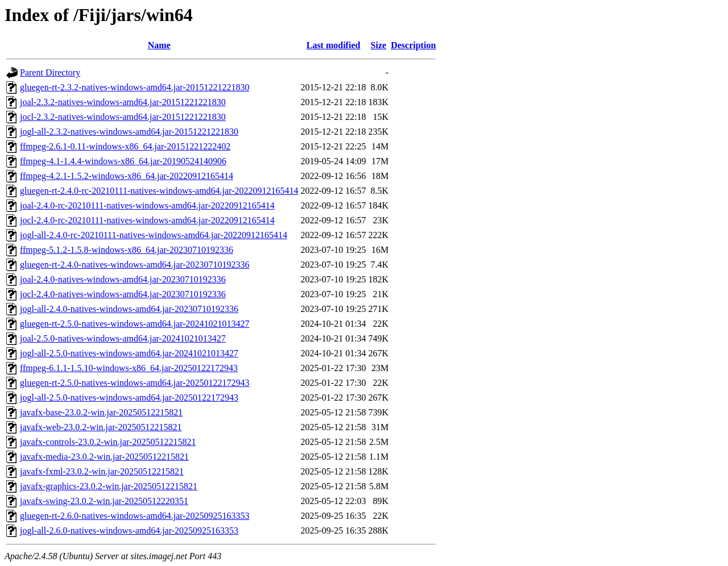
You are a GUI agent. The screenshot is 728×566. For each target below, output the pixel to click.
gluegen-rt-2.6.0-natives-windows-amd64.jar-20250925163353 (135, 516)
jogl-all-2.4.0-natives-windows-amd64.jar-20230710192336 (129, 309)
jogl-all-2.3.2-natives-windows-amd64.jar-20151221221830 (129, 132)
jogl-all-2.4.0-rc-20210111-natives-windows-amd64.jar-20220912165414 (154, 235)
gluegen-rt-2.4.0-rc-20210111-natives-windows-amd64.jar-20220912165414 (159, 191)
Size (379, 45)
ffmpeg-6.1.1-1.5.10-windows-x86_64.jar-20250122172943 (129, 368)
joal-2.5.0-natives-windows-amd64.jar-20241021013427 (123, 338)
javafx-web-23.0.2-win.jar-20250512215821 (101, 427)
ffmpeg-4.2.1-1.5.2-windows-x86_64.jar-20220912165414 (127, 176)
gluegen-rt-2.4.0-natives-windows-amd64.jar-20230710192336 (135, 265)
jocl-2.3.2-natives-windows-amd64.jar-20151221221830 (123, 117)
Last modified (334, 45)
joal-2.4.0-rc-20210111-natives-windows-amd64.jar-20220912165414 (147, 205)
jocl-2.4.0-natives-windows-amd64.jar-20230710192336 (123, 294)
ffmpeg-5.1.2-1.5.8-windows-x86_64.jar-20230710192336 (127, 250)
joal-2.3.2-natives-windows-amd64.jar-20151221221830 (123, 102)
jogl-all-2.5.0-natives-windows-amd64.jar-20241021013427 (129, 353)
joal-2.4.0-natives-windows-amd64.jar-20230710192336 (123, 279)
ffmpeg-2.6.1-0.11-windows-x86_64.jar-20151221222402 (125, 146)
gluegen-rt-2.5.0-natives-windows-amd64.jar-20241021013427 (135, 324)
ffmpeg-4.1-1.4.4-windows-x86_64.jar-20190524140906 (123, 161)
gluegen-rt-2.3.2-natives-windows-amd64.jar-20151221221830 (135, 87)
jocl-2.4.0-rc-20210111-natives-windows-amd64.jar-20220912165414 (147, 220)
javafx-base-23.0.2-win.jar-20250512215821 (101, 412)
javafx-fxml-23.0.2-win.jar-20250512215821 (102, 471)
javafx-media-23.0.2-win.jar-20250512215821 (104, 457)
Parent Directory (50, 72)
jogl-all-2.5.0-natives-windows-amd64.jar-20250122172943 (129, 398)
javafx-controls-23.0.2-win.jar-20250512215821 (108, 442)
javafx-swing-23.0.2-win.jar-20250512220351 (104, 501)
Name (159, 45)
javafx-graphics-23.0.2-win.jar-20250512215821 (109, 486)
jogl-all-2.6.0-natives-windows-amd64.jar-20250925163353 (129, 530)
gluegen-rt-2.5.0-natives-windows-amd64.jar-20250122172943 (135, 383)
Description (413, 45)
